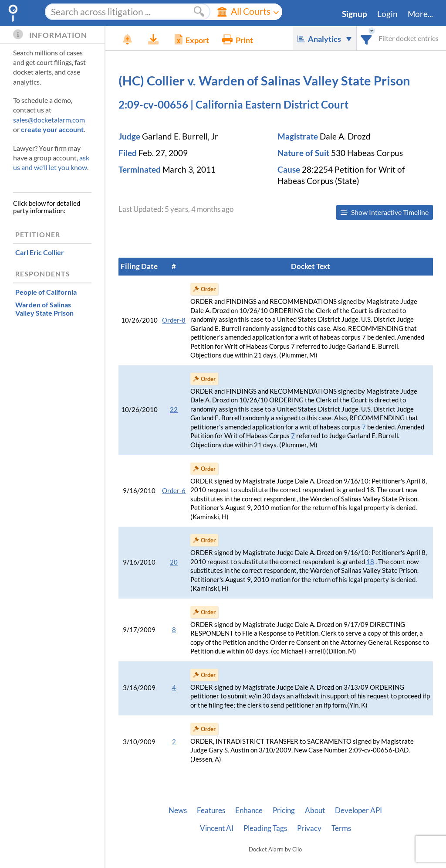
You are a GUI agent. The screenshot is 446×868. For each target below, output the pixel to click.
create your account (52, 129)
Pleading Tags (265, 828)
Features (211, 810)
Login (387, 14)
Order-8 (174, 320)
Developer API (358, 810)
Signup (355, 14)
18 (370, 562)
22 (174, 410)
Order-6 (174, 491)
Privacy (309, 828)
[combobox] (367, 38)
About (315, 810)
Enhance (249, 810)
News (178, 810)
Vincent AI (217, 828)
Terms (341, 828)
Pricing (284, 810)
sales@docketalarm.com (49, 120)
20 (174, 562)
